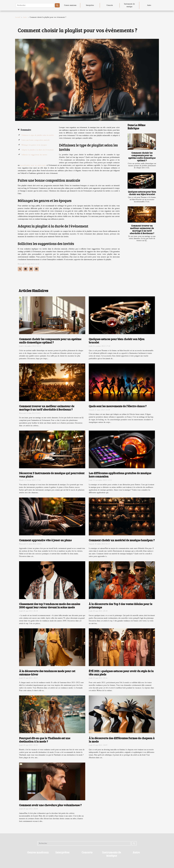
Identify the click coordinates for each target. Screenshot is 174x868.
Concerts (110, 5)
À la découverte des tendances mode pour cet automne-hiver (47, 673)
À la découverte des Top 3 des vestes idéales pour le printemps (121, 606)
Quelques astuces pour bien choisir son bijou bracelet (142, 193)
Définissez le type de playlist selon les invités (38, 135)
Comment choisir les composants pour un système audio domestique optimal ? (142, 157)
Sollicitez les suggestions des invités (34, 155)
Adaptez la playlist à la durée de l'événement (38, 150)
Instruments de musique (129, 5)
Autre (149, 5)
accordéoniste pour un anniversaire (33, 165)
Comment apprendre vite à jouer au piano (45, 540)
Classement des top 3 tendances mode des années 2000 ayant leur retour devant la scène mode (50, 606)
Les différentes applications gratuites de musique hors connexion (120, 475)
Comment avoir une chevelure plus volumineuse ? (50, 805)
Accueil (18, 17)
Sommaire (26, 130)
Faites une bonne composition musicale (36, 140)
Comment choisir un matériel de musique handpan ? (122, 540)
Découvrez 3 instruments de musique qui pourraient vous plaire (52, 475)
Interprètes (90, 5)
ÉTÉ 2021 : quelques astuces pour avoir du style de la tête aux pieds (121, 673)
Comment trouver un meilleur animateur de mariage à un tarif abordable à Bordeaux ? (142, 229)
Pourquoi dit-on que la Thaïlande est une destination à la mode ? (45, 740)
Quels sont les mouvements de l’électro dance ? (118, 406)
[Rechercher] (35, 5)
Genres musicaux (70, 5)
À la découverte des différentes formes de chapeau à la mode (122, 740)
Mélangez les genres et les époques (34, 145)
